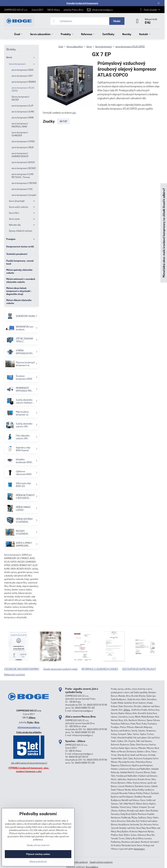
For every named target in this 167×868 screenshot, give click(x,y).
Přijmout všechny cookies (38, 854)
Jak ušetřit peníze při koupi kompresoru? (29, 763)
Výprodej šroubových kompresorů (82, 3)
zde (74, 113)
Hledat (117, 21)
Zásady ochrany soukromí (101, 862)
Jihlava (32, 717)
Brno (37, 722)
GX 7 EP (63, 121)
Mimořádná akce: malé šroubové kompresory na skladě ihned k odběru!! (164, 233)
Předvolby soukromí (79, 862)
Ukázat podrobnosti (38, 861)
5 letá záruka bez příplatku (29, 732)
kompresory (139, 849)
